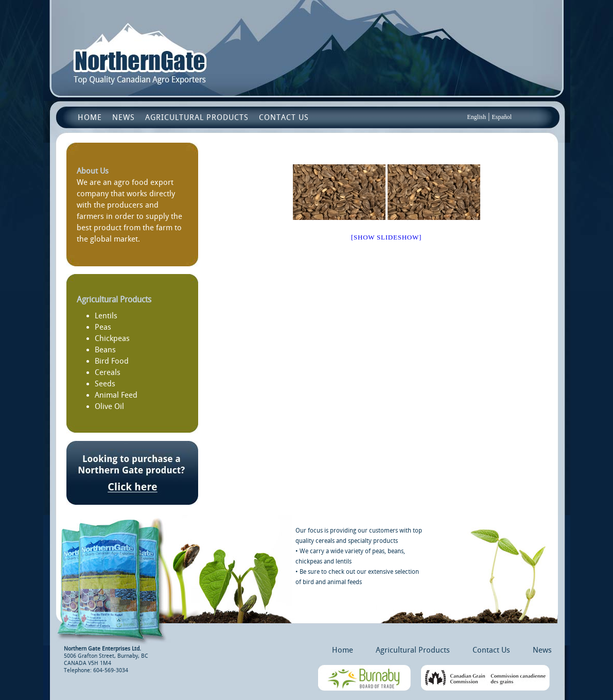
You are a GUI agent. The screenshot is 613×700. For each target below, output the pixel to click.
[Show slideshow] (386, 237)
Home (90, 117)
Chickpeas (112, 338)
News (124, 117)
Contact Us (284, 117)
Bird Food (112, 361)
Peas (103, 327)
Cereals (108, 372)
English (477, 117)
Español (502, 117)
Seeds (105, 384)
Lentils (106, 316)
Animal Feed (116, 395)
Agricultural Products (197, 117)
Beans (105, 350)
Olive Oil (109, 406)
